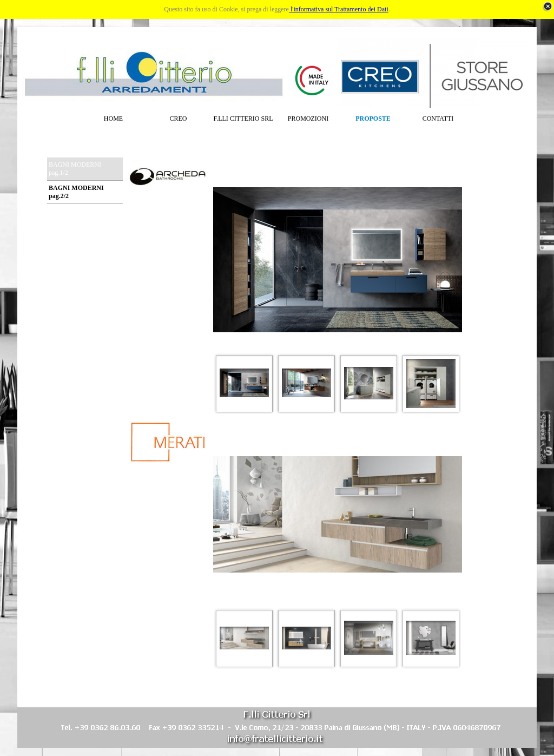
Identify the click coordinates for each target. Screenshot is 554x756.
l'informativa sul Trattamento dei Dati (339, 9)
